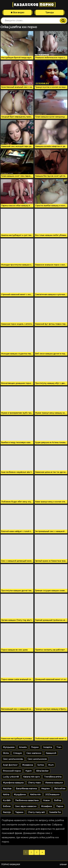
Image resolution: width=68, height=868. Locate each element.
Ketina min (35, 795)
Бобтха (58, 800)
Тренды (50, 13)
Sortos (41, 765)
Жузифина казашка (13, 783)
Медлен (45, 789)
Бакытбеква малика (26, 789)
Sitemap (63, 864)
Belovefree (60, 789)
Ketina (6, 795)
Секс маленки (34, 753)
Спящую (17, 753)
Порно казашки (11, 864)
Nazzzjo (7, 812)
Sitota (6, 753)
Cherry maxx (34, 783)
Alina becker (42, 771)
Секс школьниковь (13, 759)
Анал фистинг (10, 765)
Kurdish (7, 800)
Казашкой (51, 753)
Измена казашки (54, 783)
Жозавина (27, 765)
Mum (51, 765)
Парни (60, 806)
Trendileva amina (53, 777)
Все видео (17, 13)
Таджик (19, 812)
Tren (59, 747)
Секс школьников (37, 759)
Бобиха (7, 806)
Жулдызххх (9, 747)
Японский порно (12, 771)
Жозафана (46, 806)
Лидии (35, 747)
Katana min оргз (31, 777)
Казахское (34, 5)
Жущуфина (20, 795)
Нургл (28, 771)
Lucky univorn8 (11, 777)
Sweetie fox (55, 812)
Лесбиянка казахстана (27, 800)
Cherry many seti (36, 812)
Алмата (23, 747)
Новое (46, 800)
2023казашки (52, 795)
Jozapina (47, 747)
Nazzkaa (7, 789)
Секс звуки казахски (26, 806)
